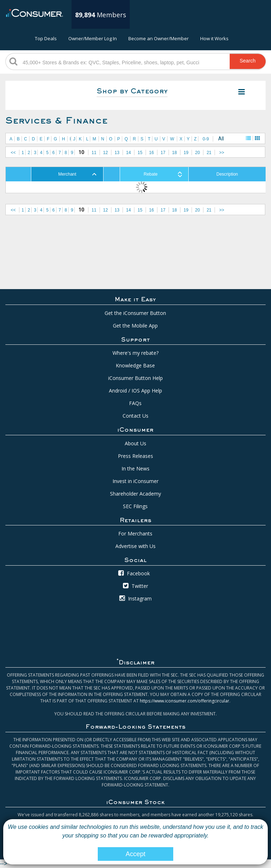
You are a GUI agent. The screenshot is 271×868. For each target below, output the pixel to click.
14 (128, 153)
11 (94, 153)
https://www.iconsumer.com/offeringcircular (185, 701)
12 (105, 153)
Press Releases (135, 456)
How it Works (214, 38)
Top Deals (46, 38)
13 (117, 153)
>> (222, 153)
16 (151, 153)
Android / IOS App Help (135, 391)
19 (186, 153)
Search (248, 61)
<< (13, 153)
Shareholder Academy (135, 494)
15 (140, 153)
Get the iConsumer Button (135, 313)
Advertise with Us (135, 546)
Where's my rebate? (135, 353)
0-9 (206, 139)
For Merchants (135, 533)
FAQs (135, 403)
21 (209, 153)
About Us (135, 443)
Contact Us (135, 416)
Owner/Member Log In (93, 38)
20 (197, 153)
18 (174, 153)
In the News (135, 468)
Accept (135, 854)
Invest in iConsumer (135, 481)
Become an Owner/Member (159, 38)
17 (163, 153)
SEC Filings (135, 506)
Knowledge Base (135, 365)
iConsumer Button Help (135, 378)
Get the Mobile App (135, 326)
